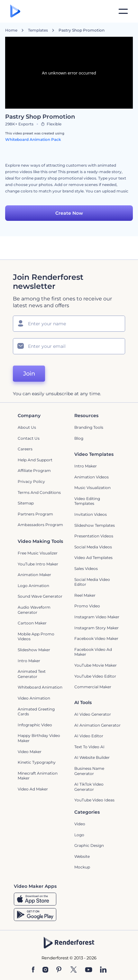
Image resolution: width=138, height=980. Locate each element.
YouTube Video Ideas (94, 800)
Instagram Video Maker (97, 617)
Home (11, 30)
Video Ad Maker (33, 789)
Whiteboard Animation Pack (33, 139)
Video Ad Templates (93, 558)
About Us (27, 427)
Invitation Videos (91, 514)
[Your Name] (69, 324)
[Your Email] (69, 346)
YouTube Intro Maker (38, 564)
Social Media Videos (93, 547)
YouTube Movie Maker (96, 665)
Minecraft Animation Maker (38, 776)
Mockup (82, 867)
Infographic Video (35, 725)
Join (29, 374)
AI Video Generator (93, 714)
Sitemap (26, 503)
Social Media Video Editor (92, 582)
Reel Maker (85, 595)
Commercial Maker (93, 687)
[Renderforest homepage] (15, 11)
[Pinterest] (59, 970)
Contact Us (29, 438)
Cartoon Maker (32, 623)
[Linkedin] (103, 970)
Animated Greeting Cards (36, 712)
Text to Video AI (89, 747)
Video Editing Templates (87, 501)
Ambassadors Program (40, 525)
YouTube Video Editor (95, 676)
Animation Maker (34, 575)
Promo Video (87, 606)
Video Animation (34, 698)
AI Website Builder (92, 757)
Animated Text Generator (32, 674)
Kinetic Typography (37, 762)
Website (82, 856)
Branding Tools (89, 427)
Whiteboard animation (40, 687)
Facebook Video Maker (96, 638)
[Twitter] (74, 970)
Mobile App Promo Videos (36, 637)
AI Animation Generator (97, 725)
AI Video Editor (89, 736)
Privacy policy (31, 481)
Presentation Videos (94, 536)
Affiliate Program (34, 470)
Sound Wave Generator (40, 596)
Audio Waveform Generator (34, 610)
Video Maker (30, 752)
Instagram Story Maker (97, 628)
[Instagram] (45, 970)
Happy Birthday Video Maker (39, 738)
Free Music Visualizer (38, 553)
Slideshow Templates (95, 525)
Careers (25, 449)
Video (80, 824)
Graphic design (89, 845)
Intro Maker (86, 466)
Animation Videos (92, 477)
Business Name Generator (89, 771)
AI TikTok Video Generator (89, 787)
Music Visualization (92, 488)
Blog (79, 438)
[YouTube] (89, 970)
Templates (38, 30)
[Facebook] (33, 970)
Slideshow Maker (34, 650)
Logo (79, 835)
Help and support (35, 460)
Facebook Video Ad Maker (93, 652)
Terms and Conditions (39, 492)
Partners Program (35, 514)
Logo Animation (33, 586)
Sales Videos (86, 568)
